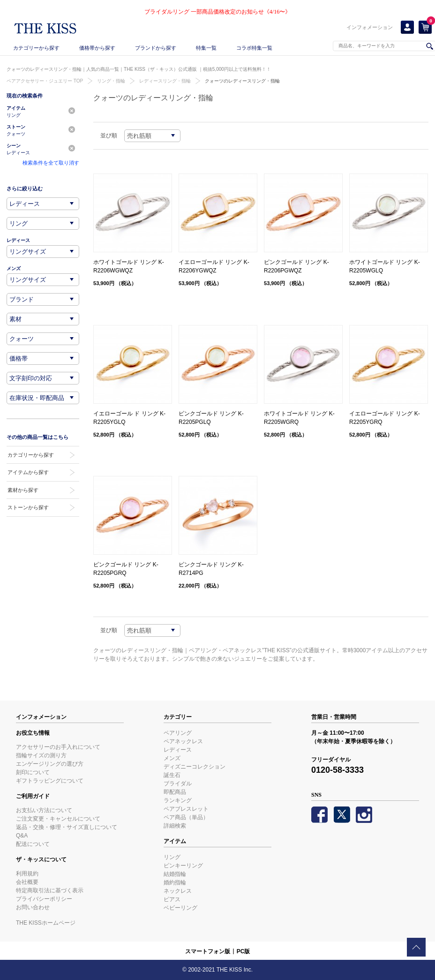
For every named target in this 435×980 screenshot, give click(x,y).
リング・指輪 (111, 81)
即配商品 (175, 792)
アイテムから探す (28, 472)
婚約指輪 (175, 882)
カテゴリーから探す (36, 48)
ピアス (172, 899)
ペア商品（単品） (186, 817)
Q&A (22, 836)
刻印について (33, 772)
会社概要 (27, 882)
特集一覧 (206, 48)
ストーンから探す (28, 507)
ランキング (178, 800)
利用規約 (27, 874)
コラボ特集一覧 (254, 48)
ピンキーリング (183, 866)
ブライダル (178, 784)
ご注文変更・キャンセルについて (58, 819)
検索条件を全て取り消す (51, 163)
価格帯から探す (97, 48)
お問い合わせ (33, 907)
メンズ (172, 758)
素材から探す (23, 490)
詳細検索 (175, 826)
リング (172, 857)
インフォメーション (370, 27)
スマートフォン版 (208, 951)
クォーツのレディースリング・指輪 (242, 81)
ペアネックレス (183, 741)
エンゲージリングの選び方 (50, 764)
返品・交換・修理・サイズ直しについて (67, 827)
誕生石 (172, 775)
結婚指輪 (175, 874)
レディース (178, 750)
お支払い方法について (44, 810)
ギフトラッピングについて (50, 781)
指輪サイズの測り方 (41, 755)
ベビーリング (180, 908)
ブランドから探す (156, 48)
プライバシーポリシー (44, 899)
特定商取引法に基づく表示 (50, 890)
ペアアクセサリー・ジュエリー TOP (45, 81)
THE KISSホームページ (46, 923)
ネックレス (178, 891)
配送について (33, 844)
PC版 (244, 951)
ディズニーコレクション (195, 767)
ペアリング (178, 733)
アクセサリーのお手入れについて (58, 747)
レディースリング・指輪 (165, 81)
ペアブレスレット (186, 809)
